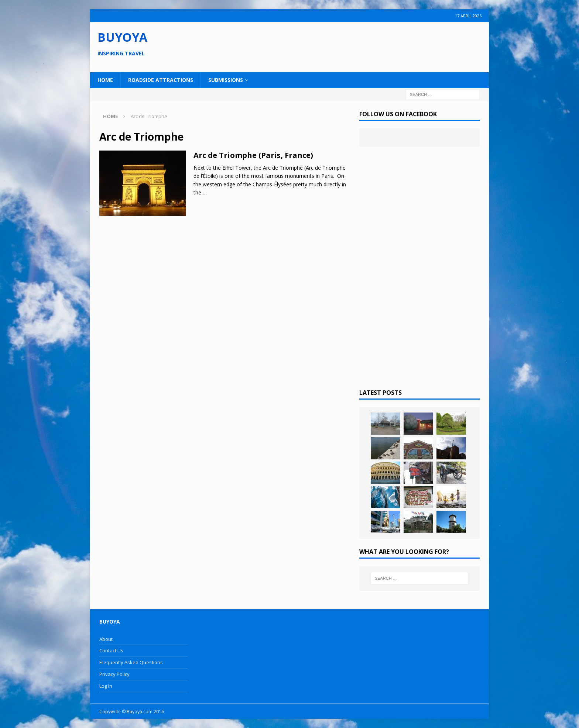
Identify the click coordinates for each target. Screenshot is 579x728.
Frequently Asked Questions (131, 662)
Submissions (226, 80)
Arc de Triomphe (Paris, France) (253, 155)
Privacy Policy (114, 674)
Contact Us (111, 651)
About (106, 639)
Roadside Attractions (161, 80)
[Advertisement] (337, 46)
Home (105, 80)
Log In (106, 686)
